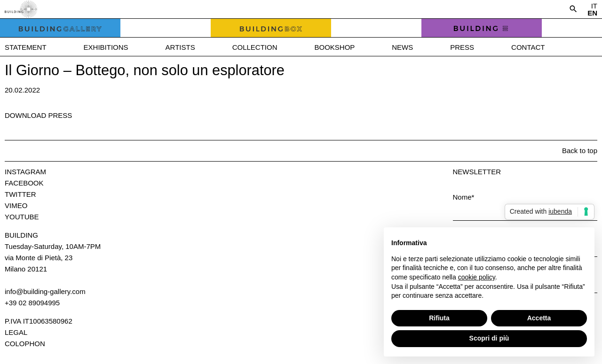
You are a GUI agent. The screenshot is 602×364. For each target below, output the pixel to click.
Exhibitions (106, 47)
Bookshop (334, 47)
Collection (255, 47)
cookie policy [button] (477, 277)
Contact (528, 47)
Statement (26, 47)
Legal (16, 332)
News (402, 47)
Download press (38, 115)
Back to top (580, 151)
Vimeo (16, 205)
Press (462, 47)
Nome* (464, 197)
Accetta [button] (539, 318)
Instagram (25, 172)
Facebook (24, 183)
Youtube (22, 217)
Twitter (20, 194)
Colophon (25, 344)
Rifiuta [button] (439, 318)
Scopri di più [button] (489, 338)
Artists (180, 47)
